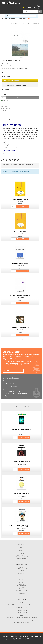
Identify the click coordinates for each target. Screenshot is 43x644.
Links (21, 549)
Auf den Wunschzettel (6, 111)
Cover (5, 73)
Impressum (21, 567)
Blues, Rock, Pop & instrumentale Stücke (17, 393)
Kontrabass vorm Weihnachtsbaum (15, 365)
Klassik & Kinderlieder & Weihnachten (16, 392)
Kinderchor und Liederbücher (22, 590)
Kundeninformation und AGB (21, 569)
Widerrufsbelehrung (21, 572)
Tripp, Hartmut (21, 432)
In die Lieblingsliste (6, 106)
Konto (22, 552)
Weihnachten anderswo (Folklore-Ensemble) (18, 363)
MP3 (4, 389)
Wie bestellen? (21, 574)
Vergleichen (4, 104)
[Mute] (14, 81)
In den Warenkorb (23, 98)
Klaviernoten (9, 385)
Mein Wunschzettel (22, 555)
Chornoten (21, 584)
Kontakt (21, 548)
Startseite (21, 583)
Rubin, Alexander (21, 496)
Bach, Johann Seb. (21, 528)
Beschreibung (6, 119)
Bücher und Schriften (21, 592)
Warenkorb (21, 551)
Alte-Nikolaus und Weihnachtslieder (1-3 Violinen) (19, 361)
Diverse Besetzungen (12, 387)
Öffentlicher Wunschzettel (22, 557)
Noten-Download (8, 381)
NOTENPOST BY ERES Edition (22, 622)
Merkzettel (22, 554)
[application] (20, 81)
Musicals (21, 589)
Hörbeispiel (20, 82)
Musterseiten (7, 89)
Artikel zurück (15, 24)
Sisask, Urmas (20, 266)
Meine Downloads (21, 558)
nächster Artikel (36, 24)
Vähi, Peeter (20, 234)
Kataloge (5, 396)
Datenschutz (21, 570)
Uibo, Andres (20, 202)
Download (22, 587)
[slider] (9, 81)
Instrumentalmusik (21, 586)
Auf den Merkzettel (5, 109)
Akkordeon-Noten (11, 383)
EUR (30, 7)
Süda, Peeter (20, 330)
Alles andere (21, 593)
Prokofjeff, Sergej (21, 464)
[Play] (4, 81)
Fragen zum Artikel (5, 113)
